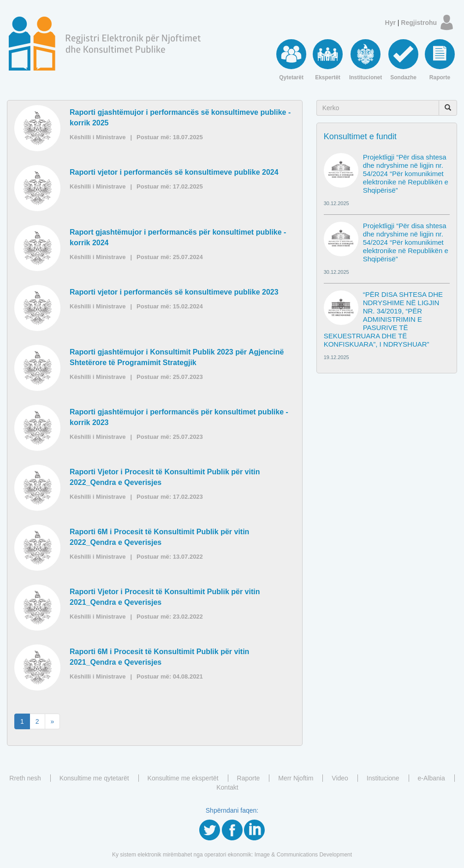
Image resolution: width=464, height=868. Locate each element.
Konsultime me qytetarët (94, 778)
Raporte (249, 778)
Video (340, 778)
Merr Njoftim (296, 778)
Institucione (383, 778)
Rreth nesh (25, 778)
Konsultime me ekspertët (183, 778)
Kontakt (227, 787)
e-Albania (431, 778)
